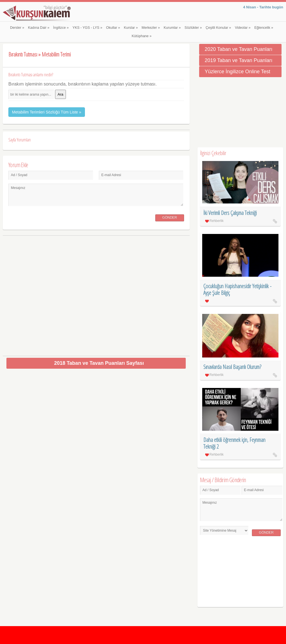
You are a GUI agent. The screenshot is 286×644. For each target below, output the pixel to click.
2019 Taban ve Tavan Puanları (239, 60)
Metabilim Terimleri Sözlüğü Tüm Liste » (47, 112)
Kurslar (131, 28)
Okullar (113, 28)
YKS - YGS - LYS (88, 28)
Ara (60, 94)
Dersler (17, 28)
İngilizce (61, 28)
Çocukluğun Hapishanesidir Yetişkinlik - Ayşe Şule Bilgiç (237, 289)
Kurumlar (172, 28)
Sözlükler (193, 28)
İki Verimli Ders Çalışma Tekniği (230, 213)
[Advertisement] (96, 294)
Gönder (170, 217)
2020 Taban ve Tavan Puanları (239, 49)
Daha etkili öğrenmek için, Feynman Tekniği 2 (234, 443)
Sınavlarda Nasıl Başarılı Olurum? (232, 367)
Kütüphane (142, 36)
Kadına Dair (39, 28)
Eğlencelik (264, 28)
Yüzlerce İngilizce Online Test (238, 72)
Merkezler (151, 28)
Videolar (243, 28)
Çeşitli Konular (218, 28)
